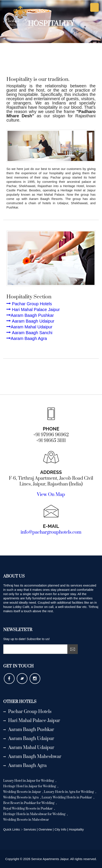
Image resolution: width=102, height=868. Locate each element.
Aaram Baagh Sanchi (29, 333)
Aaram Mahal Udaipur (29, 327)
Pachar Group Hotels (29, 304)
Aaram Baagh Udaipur (30, 321)
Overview (46, 829)
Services (30, 829)
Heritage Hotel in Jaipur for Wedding (30, 786)
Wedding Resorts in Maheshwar (26, 820)
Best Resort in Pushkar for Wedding (29, 803)
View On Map (51, 495)
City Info (61, 829)
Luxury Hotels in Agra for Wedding (69, 792)
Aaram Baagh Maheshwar (32, 757)
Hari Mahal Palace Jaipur (33, 310)
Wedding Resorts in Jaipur (22, 792)
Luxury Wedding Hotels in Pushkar (67, 797)
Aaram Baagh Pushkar (30, 315)
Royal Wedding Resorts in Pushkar (28, 809)
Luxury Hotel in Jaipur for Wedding (29, 781)
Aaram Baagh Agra (27, 338)
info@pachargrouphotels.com (51, 532)
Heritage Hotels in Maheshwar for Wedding (35, 814)
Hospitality (76, 829)
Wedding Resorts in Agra (21, 797)
